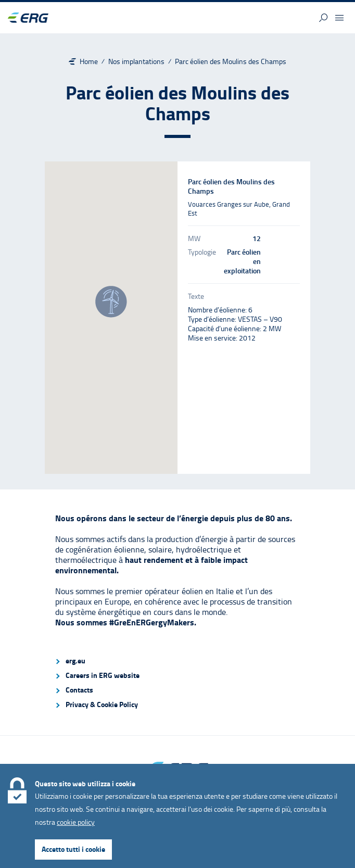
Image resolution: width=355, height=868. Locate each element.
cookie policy (76, 822)
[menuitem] (177, 661)
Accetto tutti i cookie (73, 849)
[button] (323, 18)
